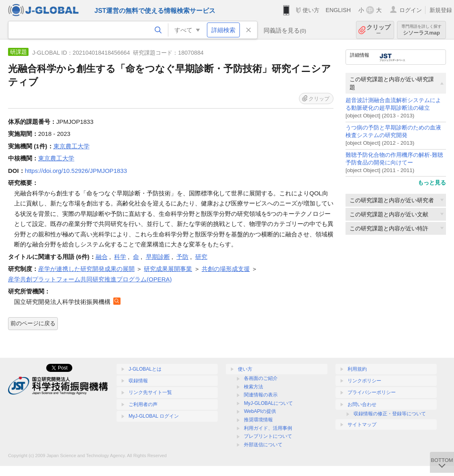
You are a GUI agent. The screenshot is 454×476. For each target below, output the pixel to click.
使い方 (311, 10)
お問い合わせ (362, 404)
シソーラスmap (421, 30)
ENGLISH (338, 10)
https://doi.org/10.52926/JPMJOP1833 (76, 171)
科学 (120, 257)
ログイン (411, 10)
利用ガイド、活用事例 (268, 428)
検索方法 (254, 387)
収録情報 (138, 381)
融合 (102, 257)
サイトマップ (362, 425)
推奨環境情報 (258, 420)
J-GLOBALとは (145, 369)
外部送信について (263, 445)
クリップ (378, 30)
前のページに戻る (33, 323)
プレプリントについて (268, 436)
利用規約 (357, 369)
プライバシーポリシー (372, 392)
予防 (182, 257)
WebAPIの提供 (260, 411)
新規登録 (441, 10)
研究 (201, 257)
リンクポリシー (364, 381)
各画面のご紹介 (261, 378)
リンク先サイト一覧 (150, 392)
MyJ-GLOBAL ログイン (154, 416)
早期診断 (158, 257)
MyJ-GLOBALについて (268, 403)
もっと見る (432, 183)
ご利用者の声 (143, 404)
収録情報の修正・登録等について (390, 414)
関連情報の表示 (261, 395)
